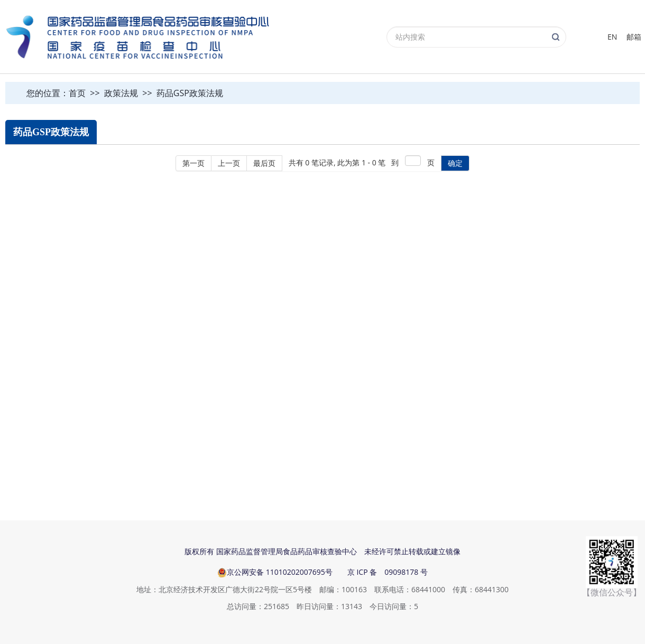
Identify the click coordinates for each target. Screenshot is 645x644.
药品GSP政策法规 (190, 93)
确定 (455, 163)
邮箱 (634, 37)
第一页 (193, 163)
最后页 (264, 163)
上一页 (229, 163)
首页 (77, 93)
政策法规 (121, 93)
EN (612, 37)
